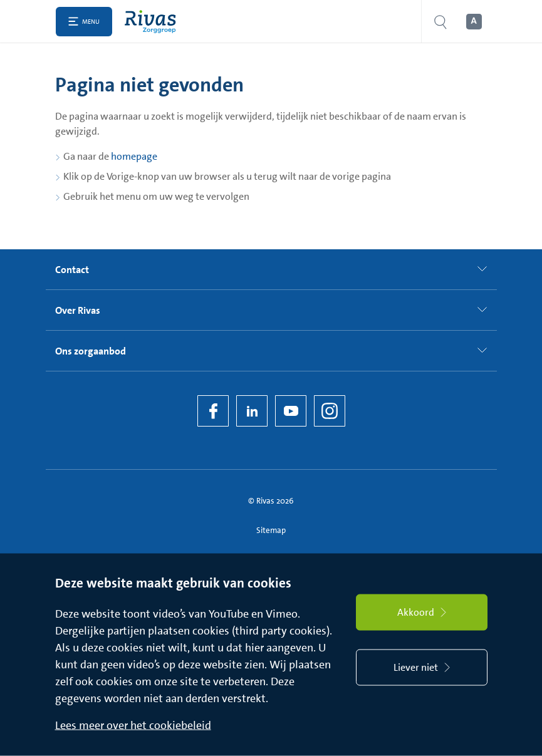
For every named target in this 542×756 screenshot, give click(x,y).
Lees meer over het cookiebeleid (133, 725)
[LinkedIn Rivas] (252, 411)
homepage (134, 156)
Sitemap (271, 530)
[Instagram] (330, 411)
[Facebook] (213, 411)
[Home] (153, 22)
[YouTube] (291, 411)
